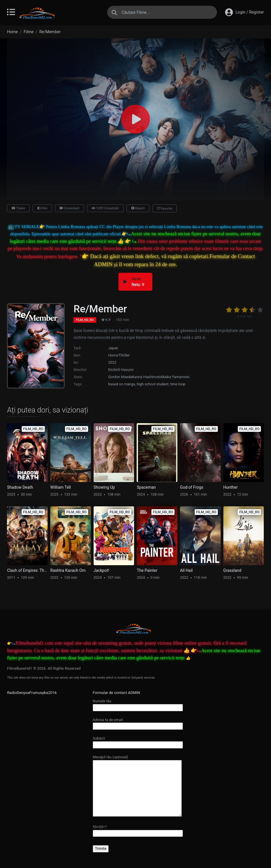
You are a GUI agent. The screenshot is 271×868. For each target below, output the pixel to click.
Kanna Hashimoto (146, 377)
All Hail (186, 570)
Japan (113, 348)
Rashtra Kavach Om (68, 570)
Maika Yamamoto (176, 377)
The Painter (147, 570)
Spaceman (146, 487)
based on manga (121, 384)
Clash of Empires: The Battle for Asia (27, 570)
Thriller (124, 355)
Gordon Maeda (120, 377)
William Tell (61, 487)
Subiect (138, 741)
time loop (178, 384)
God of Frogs (192, 487)
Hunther (231, 487)
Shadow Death (20, 487)
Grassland (232, 570)
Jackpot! (101, 570)
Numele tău (138, 704)
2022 (112, 362)
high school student (153, 384)
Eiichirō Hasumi (121, 370)
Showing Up (104, 487)
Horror (113, 355)
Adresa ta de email (138, 723)
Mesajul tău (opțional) (137, 786)
